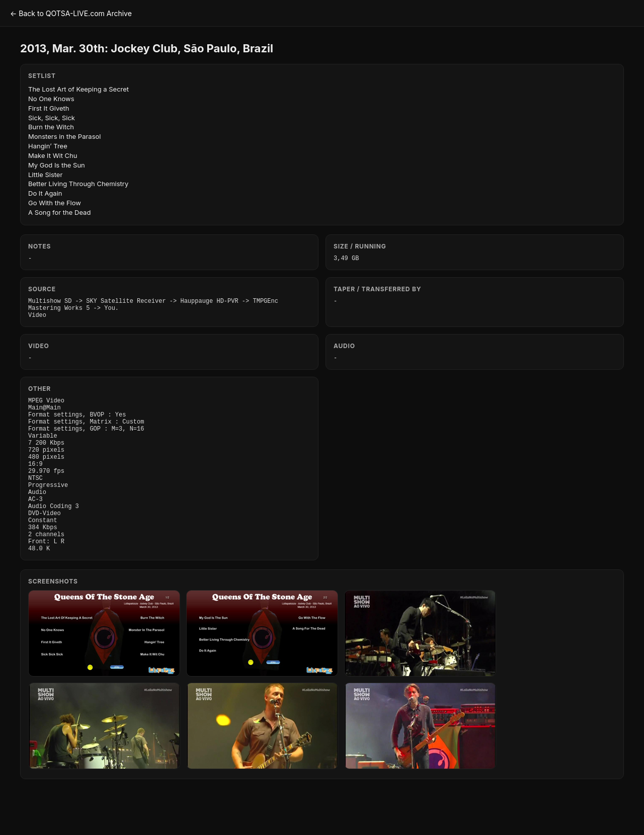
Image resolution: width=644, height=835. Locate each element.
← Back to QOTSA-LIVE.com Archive (71, 13)
